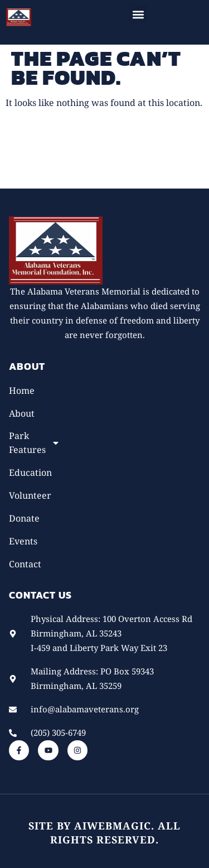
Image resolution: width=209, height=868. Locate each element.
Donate (24, 518)
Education (30, 472)
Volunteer (30, 495)
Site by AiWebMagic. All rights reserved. (104, 833)
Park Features (32, 443)
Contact (25, 564)
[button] (138, 14)
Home (22, 390)
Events (23, 541)
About (22, 413)
